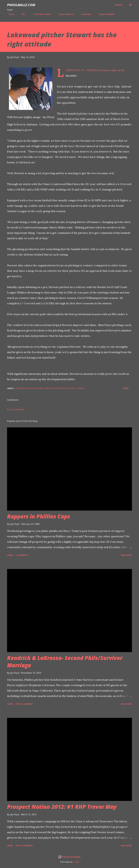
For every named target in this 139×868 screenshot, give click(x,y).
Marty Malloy (46, 388)
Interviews (85, 14)
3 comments (22, 555)
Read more (126, 555)
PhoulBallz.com (21, 5)
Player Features (65, 14)
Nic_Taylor (76, 862)
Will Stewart (78, 388)
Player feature (62, 388)
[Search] (119, 5)
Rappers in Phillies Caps (39, 516)
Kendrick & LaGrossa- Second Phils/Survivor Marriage (65, 661)
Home (10, 14)
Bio (22, 14)
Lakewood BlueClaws (26, 388)
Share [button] (126, 388)
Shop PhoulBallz (105, 14)
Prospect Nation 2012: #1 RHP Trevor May (62, 807)
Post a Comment (16, 409)
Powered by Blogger (69, 857)
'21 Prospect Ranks (40, 14)
